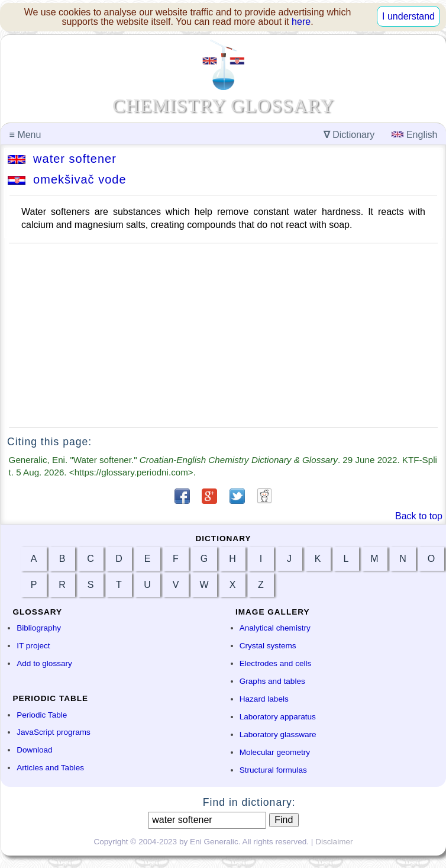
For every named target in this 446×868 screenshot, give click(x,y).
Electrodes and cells (276, 663)
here (301, 22)
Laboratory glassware (278, 734)
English (414, 135)
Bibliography (39, 628)
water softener (62, 159)
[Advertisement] (223, 335)
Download (34, 750)
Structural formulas (273, 770)
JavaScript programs (54, 732)
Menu (25, 135)
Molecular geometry (275, 752)
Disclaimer (334, 842)
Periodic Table (42, 715)
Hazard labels (264, 699)
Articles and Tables (50, 768)
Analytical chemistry (275, 628)
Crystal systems (268, 646)
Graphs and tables (272, 681)
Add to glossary (44, 663)
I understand (408, 16)
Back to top (419, 516)
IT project (33, 646)
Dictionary (349, 135)
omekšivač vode (67, 179)
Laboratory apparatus (278, 717)
